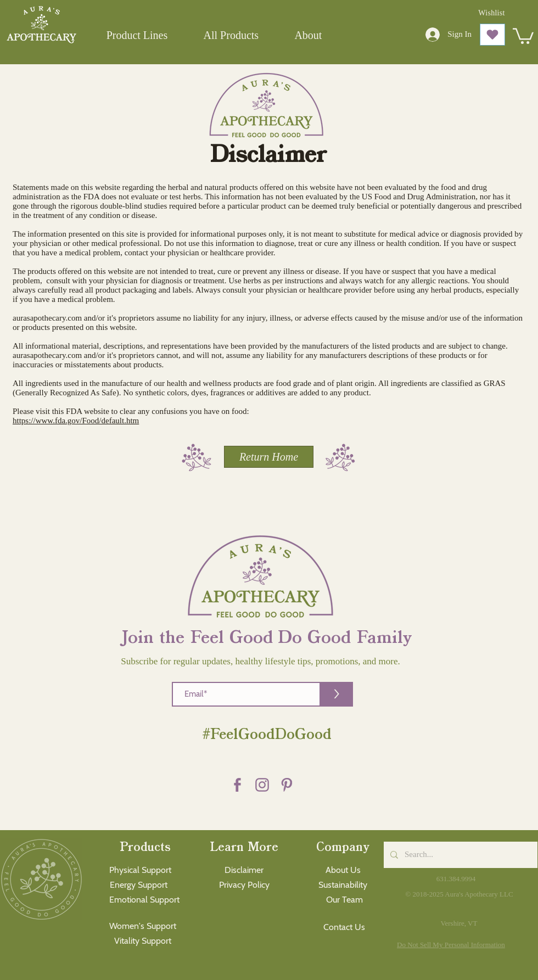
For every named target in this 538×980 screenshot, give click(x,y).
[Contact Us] (344, 928)
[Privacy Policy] (244, 885)
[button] (137, 35)
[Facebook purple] (237, 785)
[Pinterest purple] (287, 785)
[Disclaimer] (244, 870)
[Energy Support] (138, 885)
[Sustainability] (343, 885)
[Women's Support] (143, 926)
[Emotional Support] (144, 900)
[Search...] (459, 855)
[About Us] (343, 870)
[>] (337, 694)
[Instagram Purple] (262, 785)
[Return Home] (269, 457)
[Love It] (492, 35)
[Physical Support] (140, 870)
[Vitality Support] (143, 941)
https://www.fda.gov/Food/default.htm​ (76, 421)
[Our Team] (344, 900)
